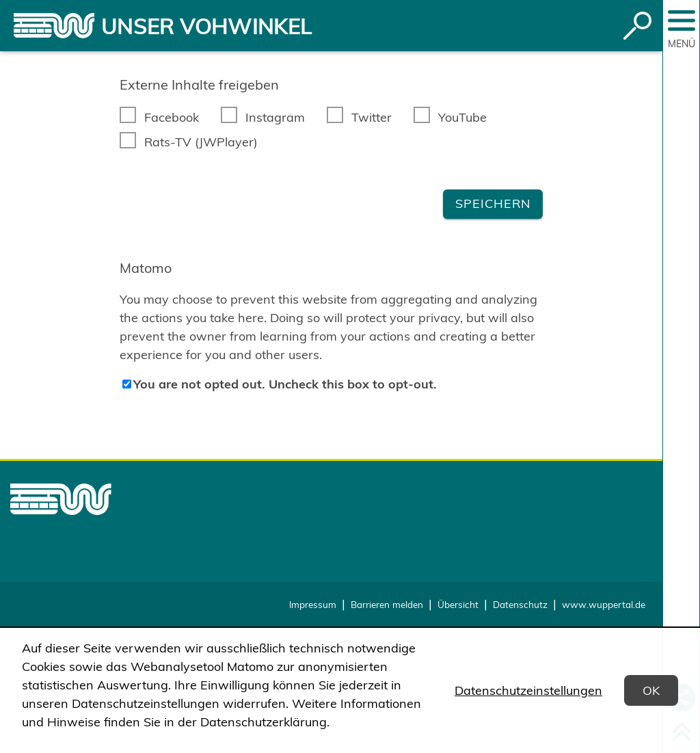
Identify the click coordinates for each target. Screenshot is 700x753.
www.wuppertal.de (604, 604)
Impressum (313, 604)
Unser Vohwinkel (206, 26)
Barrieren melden (387, 604)
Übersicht (458, 604)
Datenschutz (520, 604)
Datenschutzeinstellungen (528, 690)
